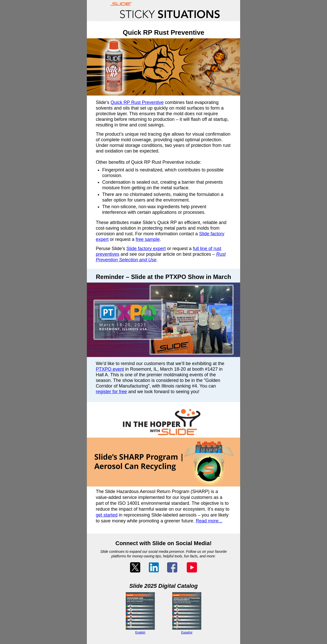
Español (187, 633)
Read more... (209, 521)
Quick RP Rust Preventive (137, 102)
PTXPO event (110, 369)
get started (107, 515)
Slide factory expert (146, 249)
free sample (148, 239)
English (140, 633)
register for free (111, 392)
